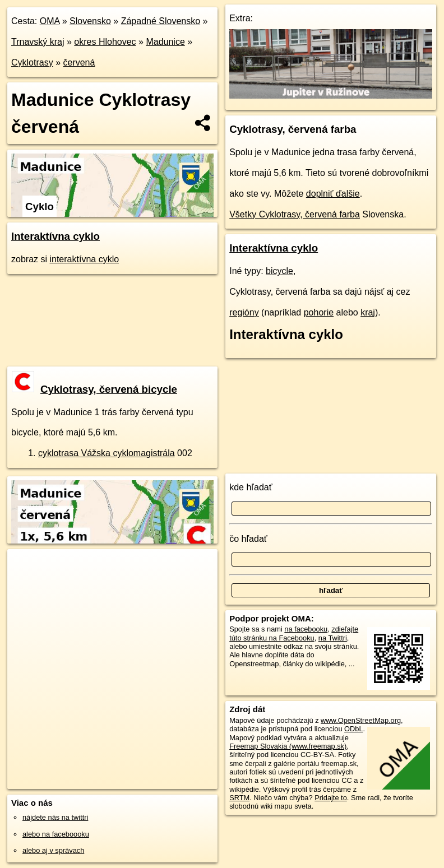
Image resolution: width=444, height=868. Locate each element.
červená (79, 62)
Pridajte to (331, 798)
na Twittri (333, 638)
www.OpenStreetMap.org (361, 720)
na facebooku (306, 629)
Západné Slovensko (161, 21)
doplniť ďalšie (333, 194)
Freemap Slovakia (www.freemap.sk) (288, 746)
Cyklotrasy (32, 62)
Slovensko (90, 21)
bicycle (279, 271)
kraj (368, 312)
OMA (50, 21)
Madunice (165, 42)
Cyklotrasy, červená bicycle (94, 389)
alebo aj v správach (53, 850)
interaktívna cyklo (84, 259)
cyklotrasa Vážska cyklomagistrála (107, 453)
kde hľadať (251, 487)
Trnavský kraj (38, 42)
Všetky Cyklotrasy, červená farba (295, 214)
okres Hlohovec (105, 42)
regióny (244, 312)
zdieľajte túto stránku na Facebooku (294, 633)
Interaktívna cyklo (55, 236)
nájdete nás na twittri (55, 817)
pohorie (319, 312)
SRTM (239, 798)
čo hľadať (248, 539)
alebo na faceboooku (56, 834)
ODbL (353, 729)
